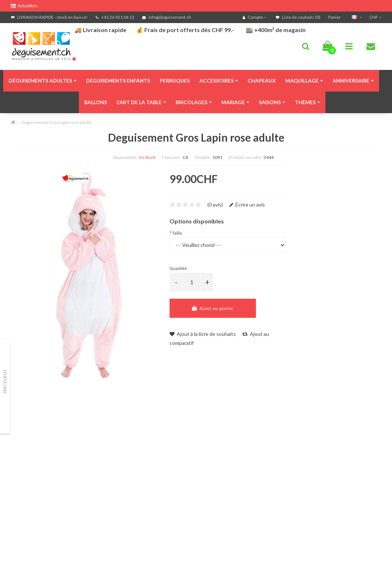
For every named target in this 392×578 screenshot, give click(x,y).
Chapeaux (262, 81)
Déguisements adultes (42, 81)
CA (185, 157)
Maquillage (304, 81)
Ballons (96, 102)
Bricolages (194, 102)
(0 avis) (215, 204)
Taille (177, 233)
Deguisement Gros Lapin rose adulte (57, 122)
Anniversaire (353, 81)
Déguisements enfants (118, 81)
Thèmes (307, 102)
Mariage (235, 102)
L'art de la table (141, 102)
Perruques (175, 81)
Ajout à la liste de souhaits (203, 334)
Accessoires (219, 81)
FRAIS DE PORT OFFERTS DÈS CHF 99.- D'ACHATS (76, 5)
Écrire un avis (247, 204)
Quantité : (179, 268)
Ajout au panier (213, 308)
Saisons (272, 102)
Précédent (5, 381)
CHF (375, 17)
